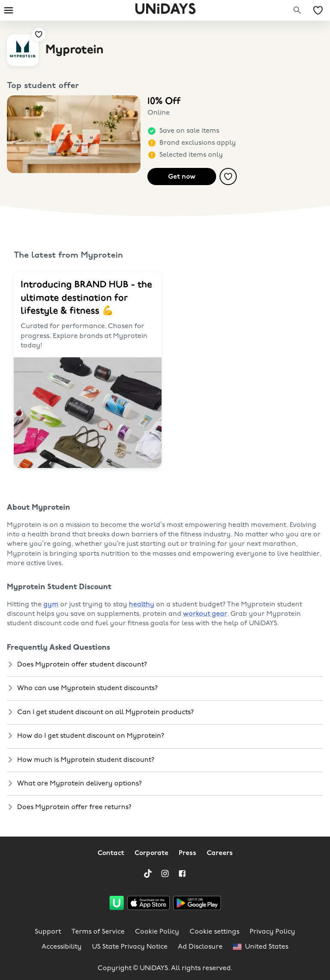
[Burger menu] (9, 10)
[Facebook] (182, 873)
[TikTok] (148, 873)
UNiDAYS (165, 10)
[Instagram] (165, 873)
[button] (165, 665)
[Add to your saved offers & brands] (39, 34)
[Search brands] (297, 10)
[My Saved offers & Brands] (318, 10)
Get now (182, 177)
